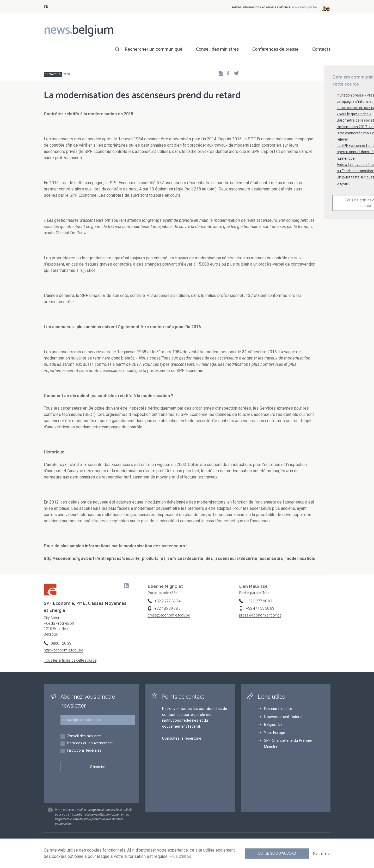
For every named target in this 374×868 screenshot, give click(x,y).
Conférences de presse (275, 49)
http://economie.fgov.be (63, 650)
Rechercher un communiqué (154, 49)
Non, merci (322, 853)
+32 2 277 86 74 (168, 601)
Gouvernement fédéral (283, 717)
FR (46, 7)
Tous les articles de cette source (70, 660)
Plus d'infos (180, 856)
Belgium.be (273, 725)
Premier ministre (278, 709)
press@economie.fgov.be (169, 615)
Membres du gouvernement (90, 743)
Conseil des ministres (217, 49)
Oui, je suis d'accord (277, 853)
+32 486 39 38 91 (169, 608)
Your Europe (275, 733)
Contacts (321, 49)
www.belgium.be (305, 7)
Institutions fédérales (84, 751)
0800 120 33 (61, 643)
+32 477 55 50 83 (260, 608)
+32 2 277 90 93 (259, 601)
